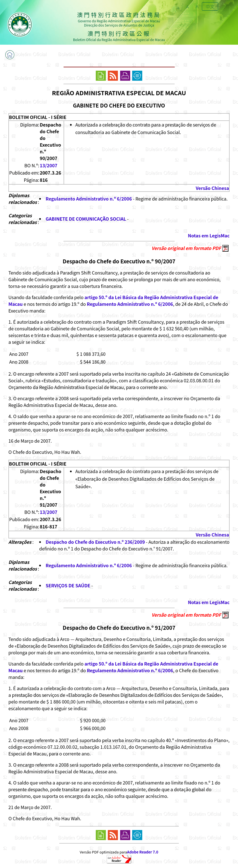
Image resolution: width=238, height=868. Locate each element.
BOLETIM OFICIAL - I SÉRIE (38, 117)
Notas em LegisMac (209, 235)
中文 (210, 6)
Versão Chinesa (212, 188)
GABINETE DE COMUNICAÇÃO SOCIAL (86, 219)
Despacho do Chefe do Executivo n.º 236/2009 (95, 542)
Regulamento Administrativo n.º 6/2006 (89, 199)
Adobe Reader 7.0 (143, 852)
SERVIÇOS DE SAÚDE (68, 585)
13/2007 (49, 165)
